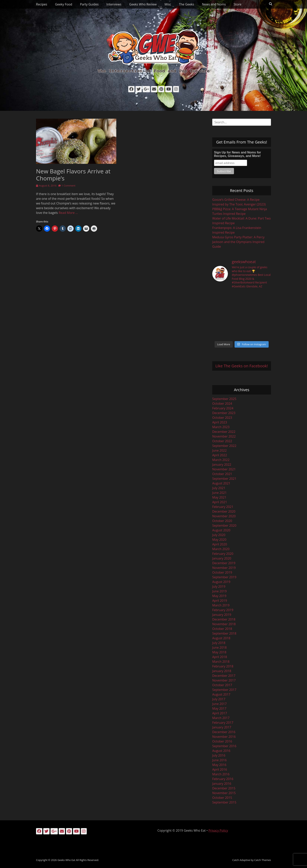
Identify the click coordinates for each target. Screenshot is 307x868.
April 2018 (220, 657)
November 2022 (224, 436)
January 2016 (222, 784)
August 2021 (221, 483)
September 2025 (224, 399)
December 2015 (224, 788)
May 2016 (219, 765)
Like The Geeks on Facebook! (242, 366)
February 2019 (223, 610)
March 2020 (221, 549)
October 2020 (222, 521)
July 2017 (219, 699)
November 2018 (224, 624)
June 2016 (219, 760)
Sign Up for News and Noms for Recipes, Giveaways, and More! (237, 154)
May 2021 (219, 497)
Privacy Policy (218, 830)
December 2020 (224, 511)
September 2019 (224, 577)
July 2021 (219, 488)
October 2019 (222, 572)
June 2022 (219, 450)
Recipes (42, 4)
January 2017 (222, 727)
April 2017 (220, 713)
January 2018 (222, 671)
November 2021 (224, 469)
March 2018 (221, 662)
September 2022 (224, 446)
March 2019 (221, 605)
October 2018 (222, 629)
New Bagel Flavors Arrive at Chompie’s (73, 175)
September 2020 (224, 525)
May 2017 (219, 708)
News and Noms (214, 4)
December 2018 (224, 619)
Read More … (68, 213)
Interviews (114, 4)
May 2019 (219, 596)
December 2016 (224, 732)
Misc (168, 4)
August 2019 (221, 582)
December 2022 (224, 432)
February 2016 (223, 779)
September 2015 (224, 802)
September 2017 (224, 690)
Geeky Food (64, 4)
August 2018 (221, 638)
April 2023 (220, 422)
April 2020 (220, 544)
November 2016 (224, 737)
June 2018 (219, 647)
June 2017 (219, 704)
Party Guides (89, 4)
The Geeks (186, 4)
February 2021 (223, 507)
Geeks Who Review (143, 4)
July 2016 (219, 755)
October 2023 (222, 418)
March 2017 (221, 718)
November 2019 (224, 568)
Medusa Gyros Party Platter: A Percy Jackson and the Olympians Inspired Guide (238, 242)
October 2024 (222, 404)
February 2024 (223, 408)
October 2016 (222, 741)
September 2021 (224, 479)
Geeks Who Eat (66, 860)
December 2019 (224, 563)
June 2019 (219, 591)
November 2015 (224, 793)
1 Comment (68, 186)
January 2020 (222, 558)
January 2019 (222, 615)
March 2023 (221, 427)
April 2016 (220, 769)
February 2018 (223, 666)
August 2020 (221, 530)
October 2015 (222, 798)
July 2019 (219, 586)
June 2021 (219, 493)
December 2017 (224, 676)
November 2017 (224, 680)
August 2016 (221, 751)
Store (237, 4)
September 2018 (224, 633)
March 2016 (221, 774)
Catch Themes (263, 860)
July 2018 (219, 643)
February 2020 (223, 554)
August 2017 (221, 694)
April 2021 (220, 502)
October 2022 (222, 441)
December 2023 (224, 413)
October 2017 (222, 685)
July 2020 (219, 535)
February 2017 (223, 723)
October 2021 (222, 474)
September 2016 (224, 746)
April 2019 (220, 601)
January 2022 (222, 464)
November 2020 (224, 516)
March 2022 (221, 460)
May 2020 (219, 540)
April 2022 (220, 455)
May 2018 (219, 652)
